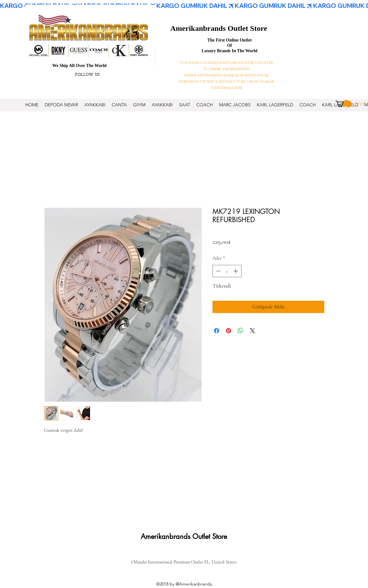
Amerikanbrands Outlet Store (219, 28)
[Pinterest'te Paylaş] (229, 331)
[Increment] (236, 271)
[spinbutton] (227, 271)
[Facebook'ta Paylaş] (217, 331)
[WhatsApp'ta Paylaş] (241, 331)
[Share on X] (252, 331)
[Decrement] (218, 271)
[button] (344, 104)
